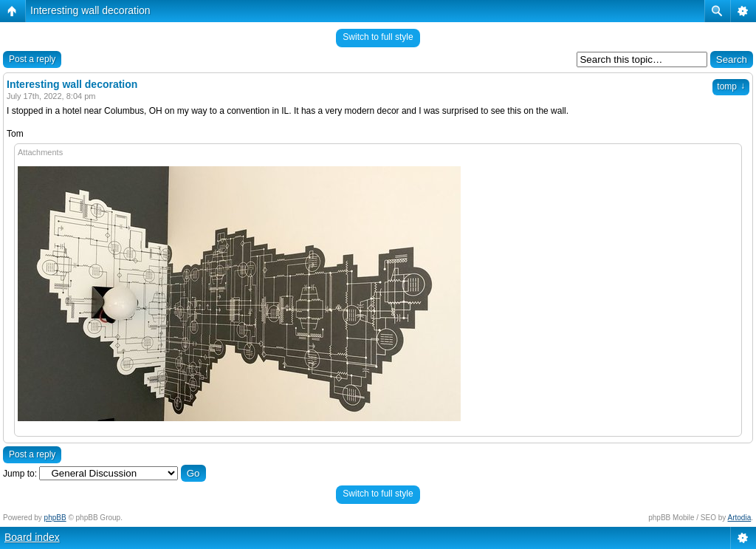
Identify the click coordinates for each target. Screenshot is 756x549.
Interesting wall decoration (90, 10)
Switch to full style (378, 37)
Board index (32, 537)
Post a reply (32, 59)
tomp (731, 86)
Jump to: (20, 474)
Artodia (740, 518)
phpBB (55, 518)
